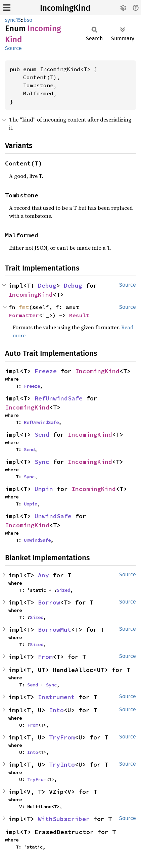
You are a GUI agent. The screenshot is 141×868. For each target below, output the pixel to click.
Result (79, 315)
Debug (47, 285)
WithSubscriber (64, 819)
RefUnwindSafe (59, 398)
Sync (42, 462)
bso (28, 20)
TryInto (62, 764)
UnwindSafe (53, 516)
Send (42, 435)
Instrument (56, 697)
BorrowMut (55, 630)
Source (13, 48)
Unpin (44, 489)
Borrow (49, 602)
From (45, 657)
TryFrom (62, 737)
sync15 (13, 20)
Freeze (46, 371)
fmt (24, 307)
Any (43, 575)
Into (56, 710)
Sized (63, 590)
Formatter (24, 315)
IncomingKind (65, 8)
